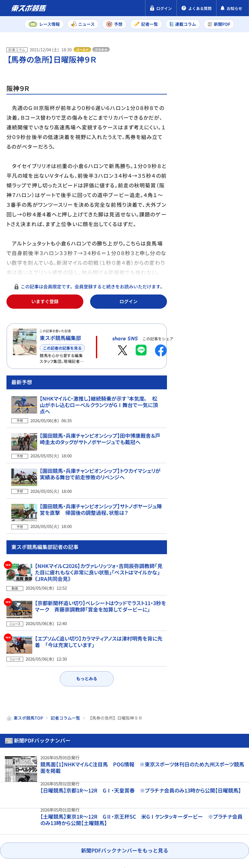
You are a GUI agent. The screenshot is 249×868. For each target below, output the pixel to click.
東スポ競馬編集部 (60, 338)
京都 (229, 223)
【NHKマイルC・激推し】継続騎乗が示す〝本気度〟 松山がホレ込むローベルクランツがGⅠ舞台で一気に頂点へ (99, 428)
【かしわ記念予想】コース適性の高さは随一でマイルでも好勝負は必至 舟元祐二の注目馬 (223, 442)
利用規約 (129, 824)
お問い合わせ (22, 837)
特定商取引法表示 (88, 824)
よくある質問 (62, 837)
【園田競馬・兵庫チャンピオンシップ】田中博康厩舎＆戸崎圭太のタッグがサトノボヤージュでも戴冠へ (100, 459)
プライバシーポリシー (32, 824)
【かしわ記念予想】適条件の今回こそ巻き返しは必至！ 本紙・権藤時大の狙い (223, 382)
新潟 (204, 237)
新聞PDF (192, 76)
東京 (204, 223)
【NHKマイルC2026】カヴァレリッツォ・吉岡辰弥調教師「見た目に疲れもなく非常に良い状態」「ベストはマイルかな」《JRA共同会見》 (99, 579)
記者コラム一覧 (65, 712)
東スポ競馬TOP (28, 712)
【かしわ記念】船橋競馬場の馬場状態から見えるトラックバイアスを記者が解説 (222, 565)
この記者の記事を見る (62, 348)
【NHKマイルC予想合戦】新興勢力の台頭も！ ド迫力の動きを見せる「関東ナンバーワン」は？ (223, 505)
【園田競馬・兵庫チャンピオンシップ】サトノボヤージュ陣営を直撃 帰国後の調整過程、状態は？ (101, 520)
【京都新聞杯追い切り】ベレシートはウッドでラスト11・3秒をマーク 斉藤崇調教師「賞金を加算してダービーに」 (100, 613)
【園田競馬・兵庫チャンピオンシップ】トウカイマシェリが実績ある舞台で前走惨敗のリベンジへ (100, 490)
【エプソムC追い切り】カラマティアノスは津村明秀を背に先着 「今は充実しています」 (99, 643)
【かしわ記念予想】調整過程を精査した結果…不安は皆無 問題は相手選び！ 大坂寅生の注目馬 (222, 322)
